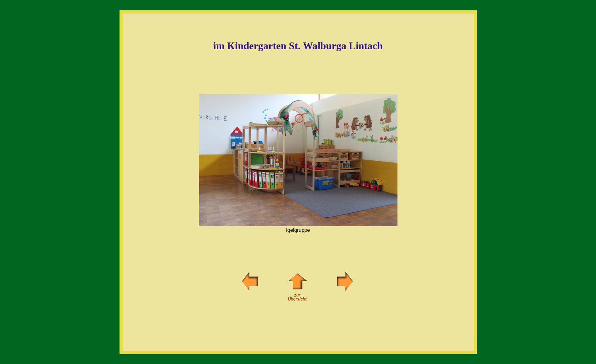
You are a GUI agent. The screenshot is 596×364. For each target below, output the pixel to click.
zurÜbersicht (297, 296)
